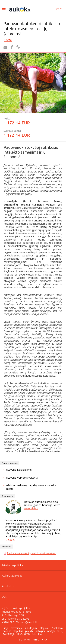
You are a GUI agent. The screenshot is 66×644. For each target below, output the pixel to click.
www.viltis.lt (31, 508)
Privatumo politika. (29, 634)
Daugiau (10, 539)
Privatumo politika (12, 565)
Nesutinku (40, 640)
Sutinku (25, 640)
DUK (4, 597)
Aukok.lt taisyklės (12, 576)
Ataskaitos (8, 586)
